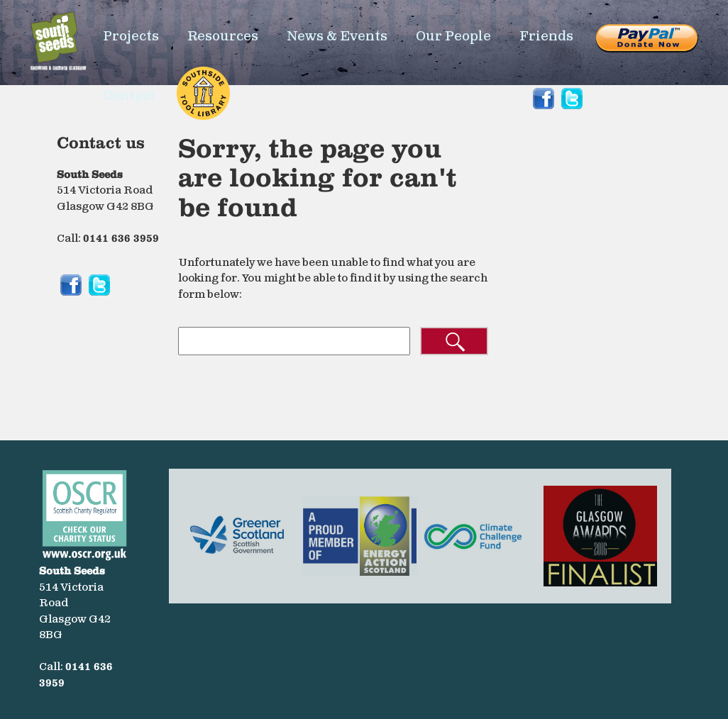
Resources (223, 36)
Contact (129, 96)
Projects (131, 36)
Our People (453, 36)
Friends (546, 36)
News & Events (337, 36)
